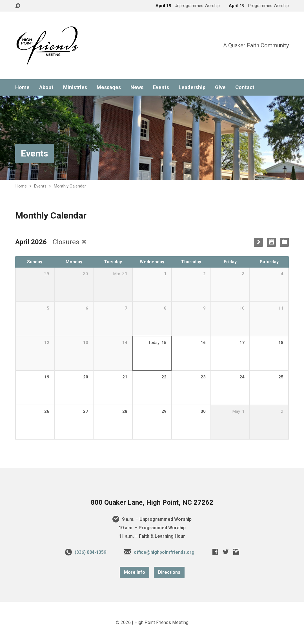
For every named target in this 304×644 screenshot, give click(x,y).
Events (161, 87)
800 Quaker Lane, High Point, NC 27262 (152, 502)
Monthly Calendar (70, 186)
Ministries (75, 87)
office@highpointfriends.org (164, 552)
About (46, 87)
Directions (169, 572)
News (137, 87)
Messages (109, 87)
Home (22, 87)
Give (220, 87)
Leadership (192, 87)
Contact (245, 87)
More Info (135, 572)
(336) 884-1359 (90, 552)
